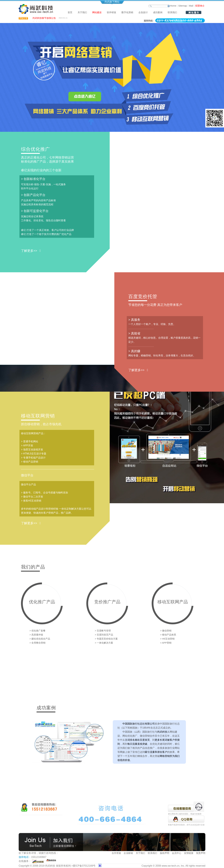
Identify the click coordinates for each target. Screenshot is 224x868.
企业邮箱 (128, 853)
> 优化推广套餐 (38, 631)
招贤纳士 (200, 6)
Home (173, 6)
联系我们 (172, 12)
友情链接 (189, 853)
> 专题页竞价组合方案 (106, 639)
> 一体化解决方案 (104, 643)
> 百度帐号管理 (103, 631)
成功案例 (158, 12)
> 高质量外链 (36, 635)
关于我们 (140, 853)
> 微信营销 (166, 631)
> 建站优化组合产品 (40, 639)
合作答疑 (116, 853)
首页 (70, 12)
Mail (191, 6)
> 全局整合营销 (38, 643)
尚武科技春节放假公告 (44, 19)
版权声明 (165, 853)
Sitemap (183, 6)
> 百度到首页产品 (104, 635)
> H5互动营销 (167, 639)
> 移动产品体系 (168, 635)
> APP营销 (166, 643)
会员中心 (177, 853)
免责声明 (201, 853)
